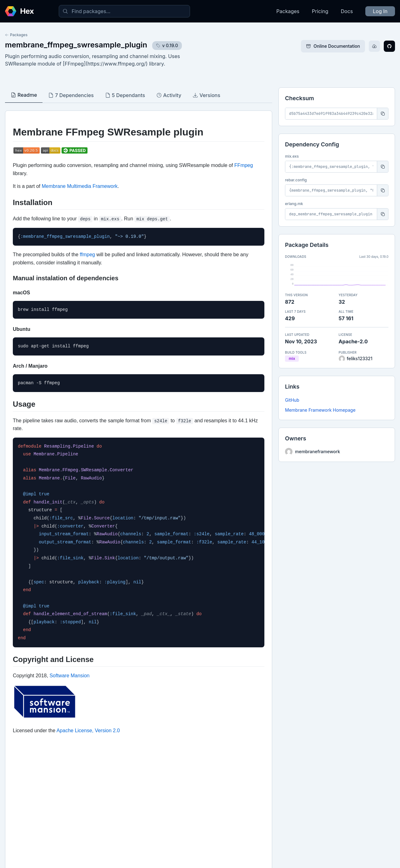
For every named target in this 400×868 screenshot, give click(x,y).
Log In (380, 11)
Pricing (320, 11)
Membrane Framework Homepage (320, 410)
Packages (288, 11)
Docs (347, 11)
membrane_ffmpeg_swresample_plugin (76, 45)
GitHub (292, 400)
